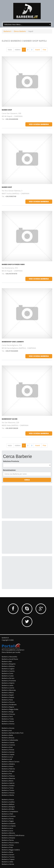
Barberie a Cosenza (8, 745)
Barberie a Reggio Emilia (10, 709)
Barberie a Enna (7, 747)
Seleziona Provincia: (11, 461)
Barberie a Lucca (7, 831)
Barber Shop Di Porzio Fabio (13, 264)
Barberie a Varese (8, 721)
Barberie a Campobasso (10, 811)
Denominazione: (9, 470)
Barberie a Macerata (9, 690)
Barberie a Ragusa (8, 707)
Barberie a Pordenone (9, 705)
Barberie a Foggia (8, 821)
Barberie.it (7, 31)
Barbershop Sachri (10, 419)
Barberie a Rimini (8, 781)
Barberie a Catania (8, 742)
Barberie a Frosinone (9, 681)
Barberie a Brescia (8, 738)
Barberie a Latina (8, 685)
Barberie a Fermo (8, 819)
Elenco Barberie (20, 31)
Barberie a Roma (7, 852)
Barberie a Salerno (8, 783)
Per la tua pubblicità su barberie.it (13, 650)
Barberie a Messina (8, 833)
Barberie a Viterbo (8, 795)
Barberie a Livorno (8, 688)
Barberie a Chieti (7, 814)
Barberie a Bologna (8, 807)
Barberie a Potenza (8, 776)
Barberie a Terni (7, 716)
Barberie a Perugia (8, 771)
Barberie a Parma (8, 840)
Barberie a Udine (7, 862)
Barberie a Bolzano (8, 666)
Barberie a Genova (8, 752)
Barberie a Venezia (8, 793)
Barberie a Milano (8, 693)
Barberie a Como (7, 673)
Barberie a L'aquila (8, 754)
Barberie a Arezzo (8, 800)
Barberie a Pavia (7, 700)
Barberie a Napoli (8, 695)
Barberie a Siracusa (8, 714)
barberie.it (5, 638)
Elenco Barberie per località (11, 652)
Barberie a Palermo (8, 769)
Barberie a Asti (7, 730)
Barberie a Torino (8, 788)
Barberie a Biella (7, 735)
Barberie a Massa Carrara (11, 762)
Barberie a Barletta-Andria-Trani (13, 733)
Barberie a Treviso (8, 790)
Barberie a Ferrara (8, 678)
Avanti (38, 50)
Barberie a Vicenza (8, 724)
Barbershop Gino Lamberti (13, 342)
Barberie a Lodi (7, 759)
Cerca (27, 480)
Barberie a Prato (7, 847)
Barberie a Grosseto (9, 823)
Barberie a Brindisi (8, 809)
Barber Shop (7, 110)
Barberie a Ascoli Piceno (10, 659)
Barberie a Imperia (8, 683)
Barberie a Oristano (8, 838)
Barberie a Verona (8, 864)
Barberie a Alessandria (9, 657)
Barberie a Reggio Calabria (11, 850)
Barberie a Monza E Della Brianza (13, 835)
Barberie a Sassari (8, 855)
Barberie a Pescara (8, 702)
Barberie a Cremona (9, 816)
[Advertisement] (21, 502)
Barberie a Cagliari (8, 669)
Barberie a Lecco (7, 828)
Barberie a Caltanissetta (10, 740)
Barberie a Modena (8, 764)
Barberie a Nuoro (8, 766)
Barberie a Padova (8, 697)
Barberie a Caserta (8, 671)
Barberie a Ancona (8, 728)
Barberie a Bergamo (9, 664)
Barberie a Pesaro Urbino (10, 843)
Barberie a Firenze (8, 750)
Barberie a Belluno (8, 804)
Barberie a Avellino (8, 802)
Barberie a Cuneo (8, 676)
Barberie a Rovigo (8, 712)
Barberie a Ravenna (8, 778)
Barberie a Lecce (7, 757)
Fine (44, 50)
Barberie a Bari (7, 661)
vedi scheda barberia (39, 124)
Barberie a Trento (8, 719)
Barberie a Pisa (7, 774)
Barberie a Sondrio (8, 786)
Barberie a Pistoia (8, 845)
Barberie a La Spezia (9, 826)
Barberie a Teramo (8, 857)
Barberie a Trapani (8, 859)
